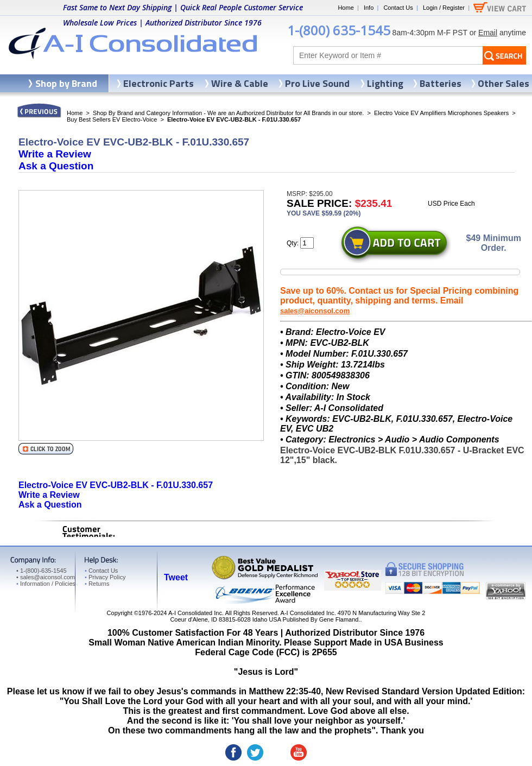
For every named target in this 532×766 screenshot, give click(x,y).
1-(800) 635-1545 (339, 30)
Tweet (176, 577)
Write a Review (55, 154)
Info (369, 8)
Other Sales (503, 83)
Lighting (385, 83)
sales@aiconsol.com (315, 311)
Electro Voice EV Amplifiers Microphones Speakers (441, 113)
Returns (97, 584)
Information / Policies (46, 584)
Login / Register (444, 8)
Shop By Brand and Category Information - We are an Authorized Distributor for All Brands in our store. (228, 113)
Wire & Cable (240, 83)
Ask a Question (56, 166)
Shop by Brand (66, 83)
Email (488, 33)
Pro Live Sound (317, 83)
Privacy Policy (105, 577)
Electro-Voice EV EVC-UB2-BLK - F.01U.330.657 (116, 485)
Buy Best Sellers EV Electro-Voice (112, 119)
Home (346, 8)
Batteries (441, 83)
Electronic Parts (159, 83)
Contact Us (398, 8)
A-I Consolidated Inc (195, 613)
